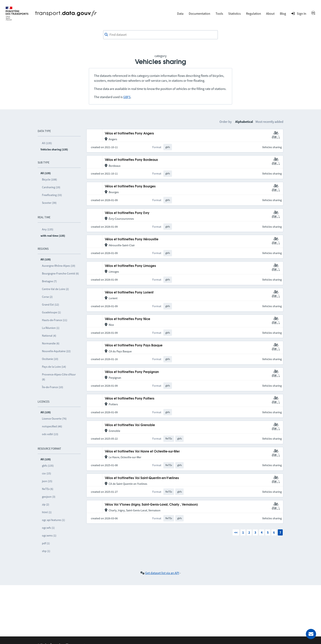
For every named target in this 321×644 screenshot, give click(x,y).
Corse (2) (47, 297)
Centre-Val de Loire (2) (55, 289)
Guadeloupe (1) (51, 312)
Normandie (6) (51, 343)
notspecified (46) (52, 426)
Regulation (254, 13)
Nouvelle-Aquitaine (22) (56, 351)
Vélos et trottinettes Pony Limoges (130, 266)
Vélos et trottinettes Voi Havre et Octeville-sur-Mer (142, 452)
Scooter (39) (49, 203)
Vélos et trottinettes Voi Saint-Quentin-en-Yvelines (142, 478)
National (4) (49, 336)
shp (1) (46, 551)
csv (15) (46, 473)
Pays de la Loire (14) (54, 367)
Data (180, 13)
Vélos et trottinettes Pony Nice (128, 319)
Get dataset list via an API (162, 573)
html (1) (47, 512)
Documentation (199, 13)
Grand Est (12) (50, 305)
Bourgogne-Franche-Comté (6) (60, 273)
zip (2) (46, 504)
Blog (283, 13)
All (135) (47, 143)
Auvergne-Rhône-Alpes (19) (59, 266)
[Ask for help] (311, 634)
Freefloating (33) (52, 195)
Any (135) (48, 229)
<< (236, 532)
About (270, 13)
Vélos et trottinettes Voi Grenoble (130, 425)
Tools (219, 13)
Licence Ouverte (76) (54, 419)
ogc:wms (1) (49, 535)
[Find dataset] (160, 35)
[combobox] (160, 35)
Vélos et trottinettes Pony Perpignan (132, 372)
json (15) (47, 481)
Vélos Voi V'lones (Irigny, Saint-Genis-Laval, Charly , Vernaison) (151, 505)
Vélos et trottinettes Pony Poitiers (130, 399)
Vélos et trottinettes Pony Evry (127, 213)
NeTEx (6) (48, 489)
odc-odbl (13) (50, 434)
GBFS (127, 97)
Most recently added (269, 122)
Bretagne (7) (49, 281)
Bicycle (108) (49, 179)
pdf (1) (46, 543)
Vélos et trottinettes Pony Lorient (129, 293)
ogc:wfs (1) (48, 528)
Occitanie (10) (50, 359)
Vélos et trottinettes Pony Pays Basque (134, 346)
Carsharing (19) (51, 187)
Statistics (235, 13)
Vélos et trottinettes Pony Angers (129, 134)
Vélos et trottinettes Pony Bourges (130, 186)
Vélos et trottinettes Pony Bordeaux (131, 160)
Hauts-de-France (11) (55, 320)
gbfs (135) (48, 466)
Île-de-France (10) (53, 387)
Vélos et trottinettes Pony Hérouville (132, 239)
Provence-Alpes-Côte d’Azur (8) (59, 377)
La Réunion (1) (51, 328)
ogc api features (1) (53, 520)
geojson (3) (49, 497)
